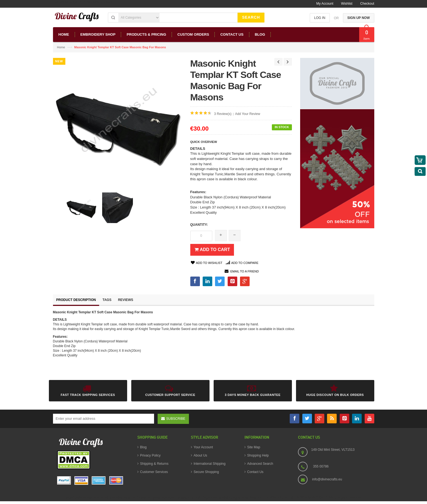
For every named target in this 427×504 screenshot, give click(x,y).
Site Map (254, 447)
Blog (143, 447)
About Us (200, 455)
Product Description (76, 300)
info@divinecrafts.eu (327, 479)
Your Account (203, 447)
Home (61, 47)
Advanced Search (260, 464)
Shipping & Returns (154, 464)
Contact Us (255, 472)
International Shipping (210, 464)
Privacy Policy (150, 455)
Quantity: (199, 225)
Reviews (126, 300)
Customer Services (154, 472)
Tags (107, 300)
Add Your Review (248, 114)
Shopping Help (258, 455)
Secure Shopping (206, 472)
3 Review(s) (223, 114)
